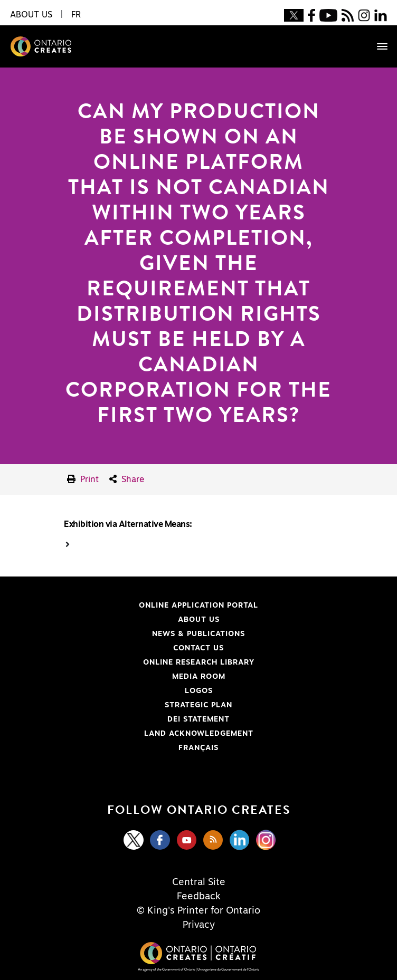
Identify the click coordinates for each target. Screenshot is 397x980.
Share (127, 479)
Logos (199, 691)
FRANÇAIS (199, 748)
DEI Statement (119, 719)
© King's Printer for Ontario (199, 911)
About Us (199, 620)
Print (83, 479)
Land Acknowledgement (131, 734)
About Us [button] (31, 15)
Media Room (199, 677)
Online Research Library (131, 662)
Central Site (199, 882)
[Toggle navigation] (377, 46)
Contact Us (199, 648)
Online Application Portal (133, 606)
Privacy (199, 925)
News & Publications (199, 634)
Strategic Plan (199, 705)
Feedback (199, 897)
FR (76, 15)
